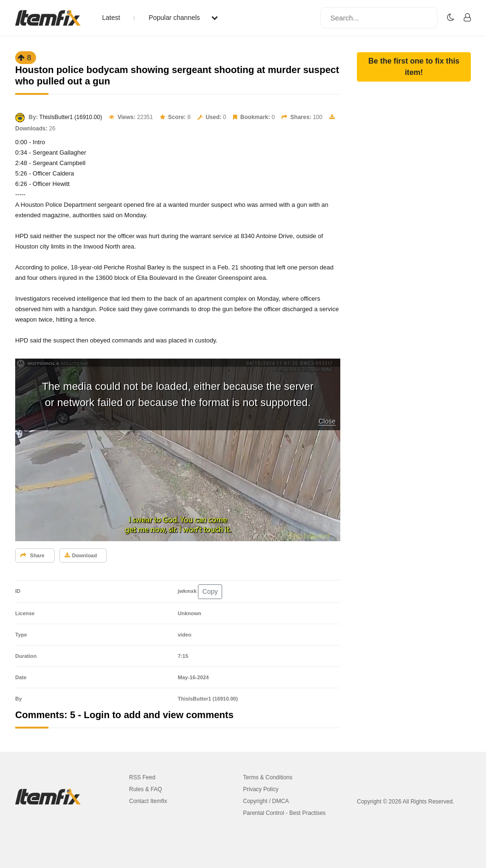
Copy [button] (210, 591)
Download (81, 555)
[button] (414, 67)
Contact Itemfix (148, 801)
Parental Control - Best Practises (284, 813)
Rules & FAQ (145, 789)
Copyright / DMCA (266, 801)
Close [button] (327, 421)
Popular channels (183, 18)
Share (33, 555)
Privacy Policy (261, 789)
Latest (111, 18)
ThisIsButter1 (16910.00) (71, 117)
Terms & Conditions (268, 777)
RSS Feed (142, 777)
